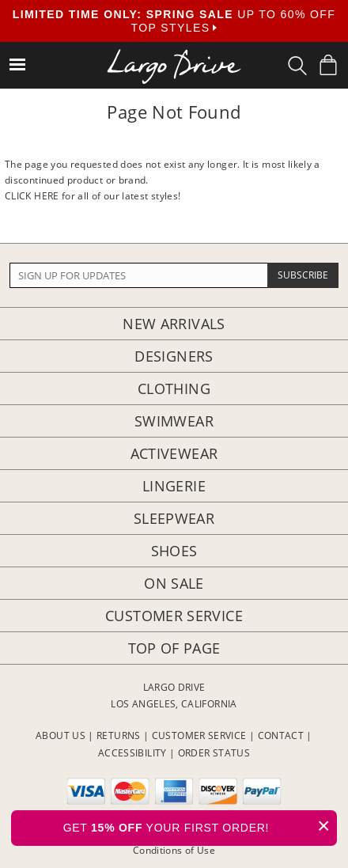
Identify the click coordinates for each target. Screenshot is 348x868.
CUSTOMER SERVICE (199, 735)
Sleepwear (174, 518)
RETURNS (119, 735)
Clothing (174, 389)
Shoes (174, 551)
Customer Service (174, 616)
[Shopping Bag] (328, 65)
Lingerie (174, 486)
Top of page (174, 648)
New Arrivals (174, 324)
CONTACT (281, 735)
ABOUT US (61, 735)
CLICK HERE (32, 196)
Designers (174, 356)
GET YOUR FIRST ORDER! (200, 826)
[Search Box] (297, 66)
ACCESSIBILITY (132, 753)
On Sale (174, 583)
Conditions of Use (174, 850)
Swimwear (174, 421)
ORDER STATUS (214, 753)
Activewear (174, 453)
